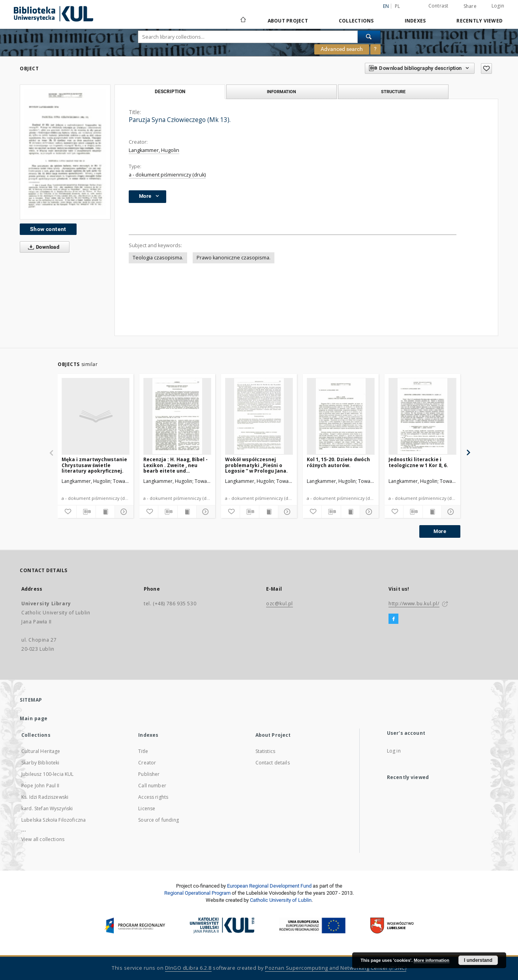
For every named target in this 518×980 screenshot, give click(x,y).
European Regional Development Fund (269, 886)
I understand (478, 960)
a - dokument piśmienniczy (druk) (167, 175)
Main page (34, 718)
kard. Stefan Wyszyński (47, 808)
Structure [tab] (393, 92)
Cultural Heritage (41, 751)
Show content (48, 229)
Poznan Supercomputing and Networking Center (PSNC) (336, 968)
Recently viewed (480, 21)
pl (398, 6)
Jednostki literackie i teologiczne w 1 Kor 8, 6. (418, 462)
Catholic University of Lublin (281, 900)
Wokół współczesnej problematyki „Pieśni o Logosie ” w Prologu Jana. (256, 465)
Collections (356, 21)
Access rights (153, 797)
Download (42, 247)
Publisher (149, 774)
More (440, 531)
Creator (147, 763)
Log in (394, 751)
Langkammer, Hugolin (154, 150)
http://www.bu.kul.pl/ (414, 604)
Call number (152, 786)
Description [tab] (170, 92)
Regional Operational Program (197, 893)
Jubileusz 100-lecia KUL (47, 774)
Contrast (438, 6)
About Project (288, 21)
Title (143, 751)
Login (498, 6)
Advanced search (342, 49)
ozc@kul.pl (280, 604)
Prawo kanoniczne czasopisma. (234, 258)
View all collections (43, 839)
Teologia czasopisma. (158, 258)
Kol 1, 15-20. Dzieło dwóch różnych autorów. (338, 462)
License (147, 808)
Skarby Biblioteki (40, 763)
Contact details (273, 763)
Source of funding (159, 820)
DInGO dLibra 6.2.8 (188, 968)
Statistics (266, 751)
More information (432, 960)
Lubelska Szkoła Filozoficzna (53, 820)
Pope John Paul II (40, 786)
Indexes (415, 21)
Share (470, 6)
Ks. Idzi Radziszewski (45, 797)
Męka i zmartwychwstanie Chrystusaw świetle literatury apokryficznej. (94, 465)
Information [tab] (282, 92)
